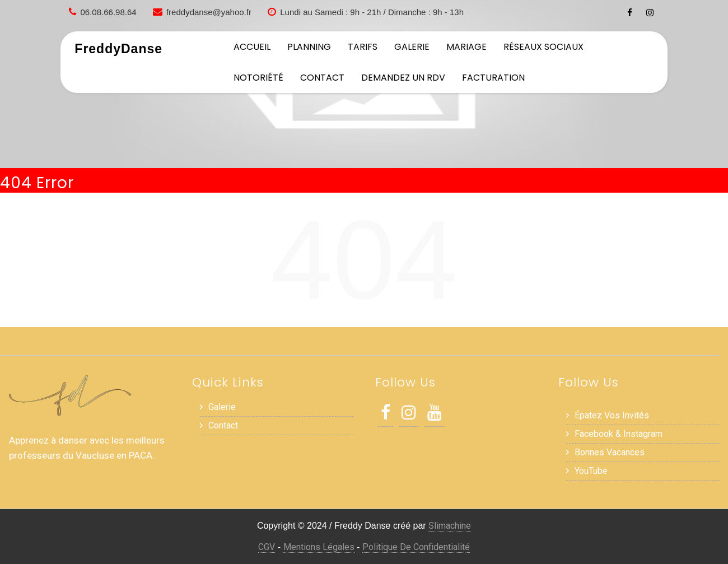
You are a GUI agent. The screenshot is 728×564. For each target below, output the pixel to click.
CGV (267, 547)
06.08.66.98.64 (109, 12)
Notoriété (258, 78)
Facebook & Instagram (619, 434)
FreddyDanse (118, 49)
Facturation (493, 78)
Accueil (252, 47)
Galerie (412, 47)
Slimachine (450, 526)
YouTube (591, 471)
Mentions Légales (319, 547)
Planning (309, 47)
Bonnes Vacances (610, 452)
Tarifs (363, 47)
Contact (322, 78)
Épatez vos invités (612, 415)
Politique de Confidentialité (416, 547)
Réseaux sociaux (543, 47)
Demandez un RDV (403, 78)
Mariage (466, 47)
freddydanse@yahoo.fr (209, 12)
